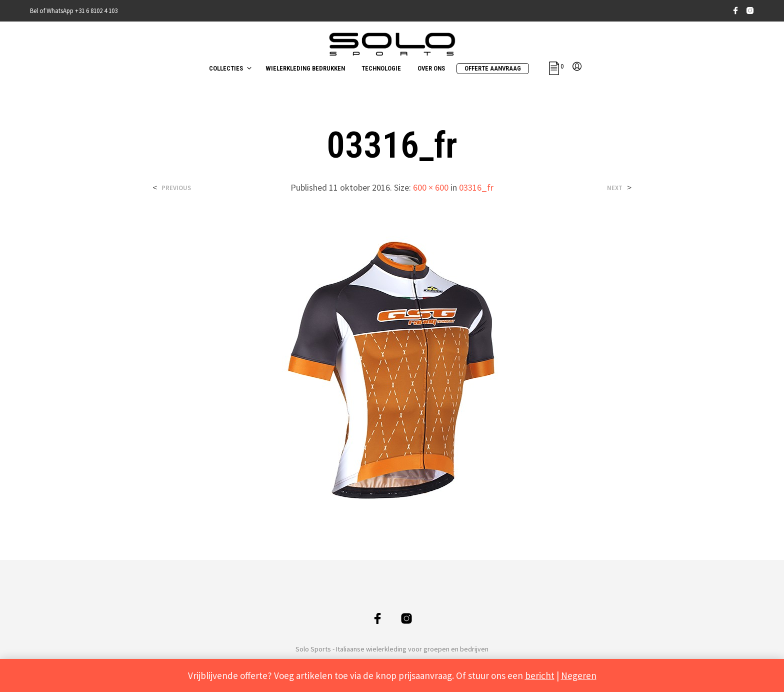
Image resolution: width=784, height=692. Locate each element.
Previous (176, 188)
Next (615, 188)
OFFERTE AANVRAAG (493, 68)
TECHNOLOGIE (381, 68)
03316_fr (476, 187)
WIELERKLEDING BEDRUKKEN (305, 68)
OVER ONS (431, 68)
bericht (540, 675)
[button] (556, 67)
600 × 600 (431, 187)
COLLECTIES (226, 68)
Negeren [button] (579, 675)
